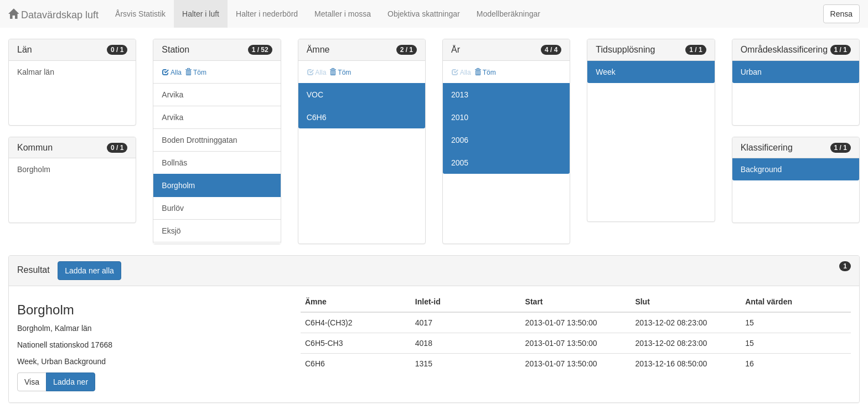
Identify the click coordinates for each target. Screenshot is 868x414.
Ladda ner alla (89, 271)
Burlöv (173, 208)
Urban (751, 72)
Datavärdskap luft (53, 15)
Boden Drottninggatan (199, 140)
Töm (196, 73)
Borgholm (34, 169)
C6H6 (317, 117)
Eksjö (171, 231)
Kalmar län (36, 72)
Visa (32, 382)
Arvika (172, 95)
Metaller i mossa (343, 14)
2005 (460, 163)
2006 (460, 140)
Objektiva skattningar (424, 14)
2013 (460, 95)
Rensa (841, 14)
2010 (460, 117)
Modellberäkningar (508, 14)
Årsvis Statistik (140, 14)
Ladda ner (71, 382)
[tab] (434, 271)
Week (606, 72)
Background (761, 169)
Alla (172, 73)
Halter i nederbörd (267, 14)
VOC (315, 95)
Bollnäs (174, 163)
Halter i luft (201, 14)
